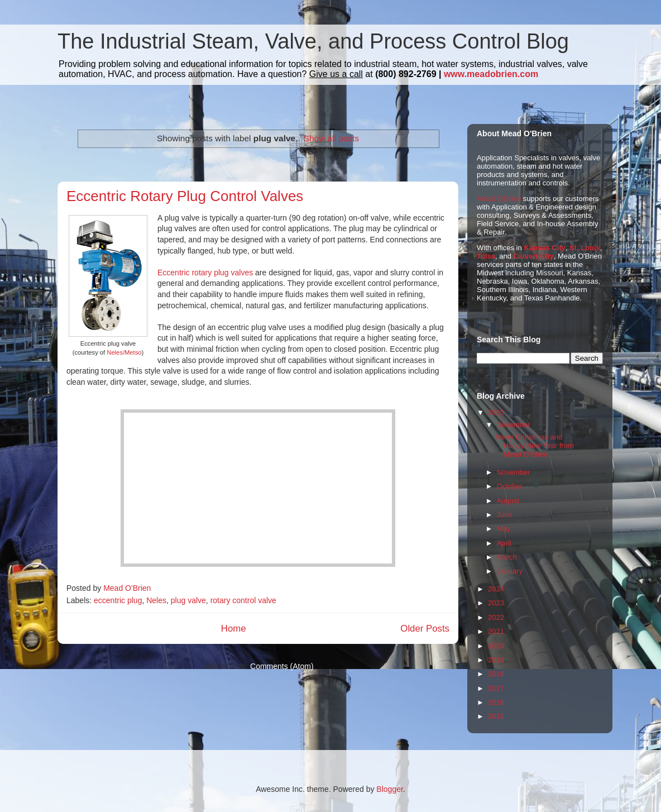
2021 (496, 631)
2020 (496, 646)
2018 (496, 674)
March (507, 557)
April (504, 543)
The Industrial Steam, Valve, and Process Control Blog (313, 41)
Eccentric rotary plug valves (205, 273)
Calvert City (534, 256)
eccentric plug (118, 600)
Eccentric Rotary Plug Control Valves (185, 196)
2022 (496, 617)
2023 (496, 603)
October (510, 486)
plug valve (188, 600)
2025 (496, 412)
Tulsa (486, 256)
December (514, 425)
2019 (496, 660)
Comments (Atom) (282, 666)
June (505, 515)
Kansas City (544, 248)
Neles (156, 600)
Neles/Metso (124, 352)
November (514, 472)
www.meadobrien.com (491, 74)
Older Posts (425, 629)
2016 (496, 702)
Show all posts (331, 138)
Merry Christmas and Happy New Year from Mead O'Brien (534, 446)
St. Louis (585, 248)
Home (234, 629)
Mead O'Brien (499, 199)
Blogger (389, 789)
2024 (496, 589)
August (508, 501)
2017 (496, 688)
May (504, 529)
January (510, 571)
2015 (496, 716)
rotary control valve (243, 600)
